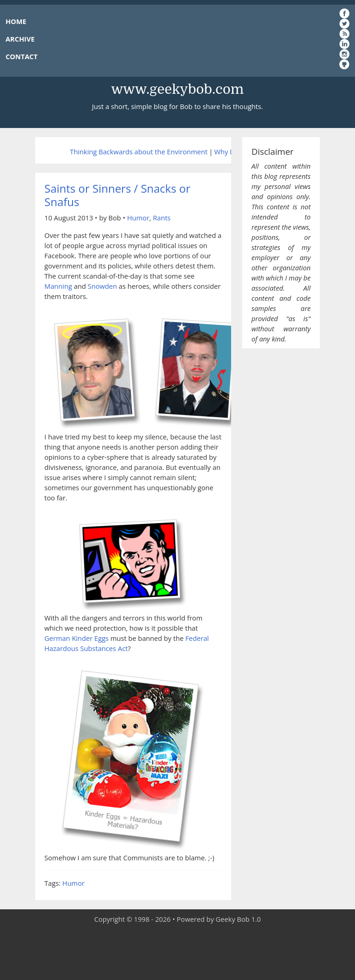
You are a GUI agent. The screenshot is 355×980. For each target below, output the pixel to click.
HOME (16, 21)
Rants (162, 218)
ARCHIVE (20, 39)
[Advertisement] (177, 952)
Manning (58, 286)
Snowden (102, 286)
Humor (138, 218)
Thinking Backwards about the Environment (139, 152)
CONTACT (21, 56)
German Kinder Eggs (77, 638)
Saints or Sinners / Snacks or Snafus (117, 195)
